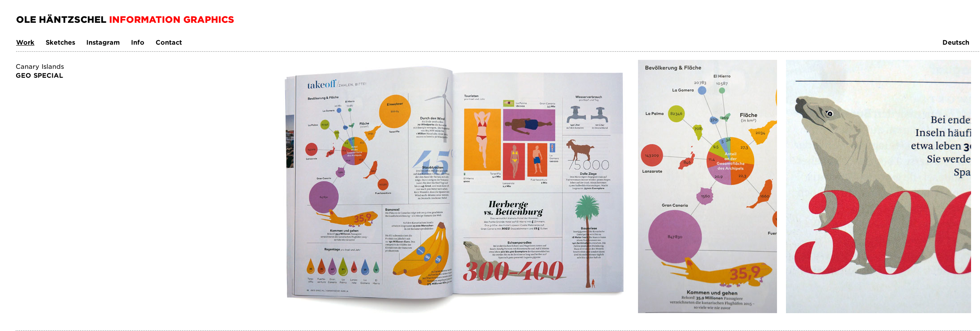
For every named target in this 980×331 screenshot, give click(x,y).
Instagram (103, 42)
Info (138, 42)
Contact (169, 42)
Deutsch (956, 42)
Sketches (60, 42)
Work (25, 42)
